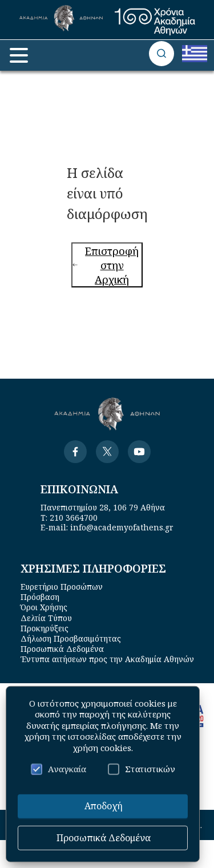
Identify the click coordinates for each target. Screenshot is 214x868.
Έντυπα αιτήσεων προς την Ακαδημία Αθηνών (107, 659)
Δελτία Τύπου (46, 618)
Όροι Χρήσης (44, 607)
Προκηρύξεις (45, 628)
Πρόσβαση (40, 597)
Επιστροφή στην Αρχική (106, 265)
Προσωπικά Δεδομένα (62, 649)
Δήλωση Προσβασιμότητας (71, 638)
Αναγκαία (58, 769)
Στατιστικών (142, 769)
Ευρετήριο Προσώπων (62, 587)
